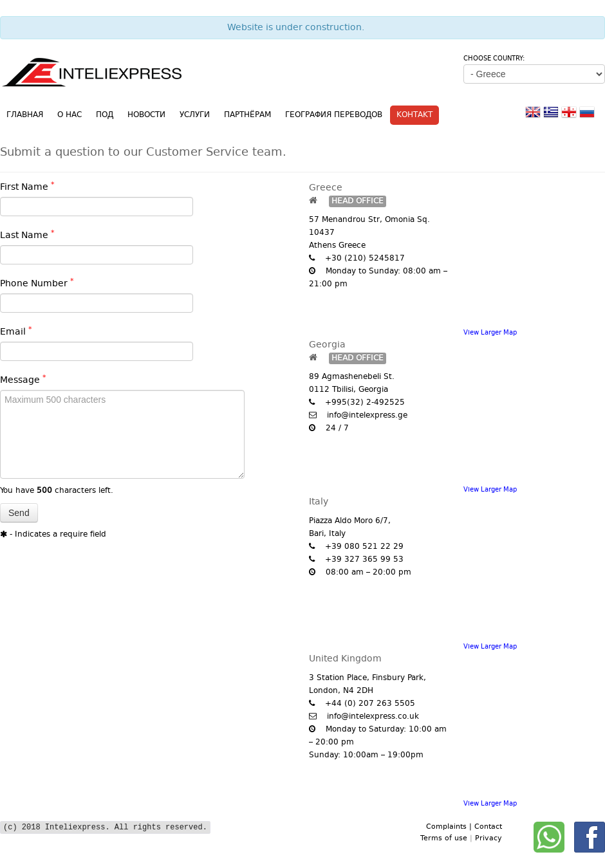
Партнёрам (247, 115)
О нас (70, 115)
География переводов (334, 115)
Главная (25, 115)
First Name (27, 187)
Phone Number (37, 284)
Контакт (414, 115)
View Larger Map (490, 333)
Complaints (448, 827)
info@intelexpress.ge (367, 416)
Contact (488, 827)
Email (16, 332)
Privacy (489, 839)
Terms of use (445, 839)
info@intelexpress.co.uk (373, 717)
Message (23, 380)
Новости (146, 115)
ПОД (105, 115)
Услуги (195, 115)
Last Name (27, 235)
